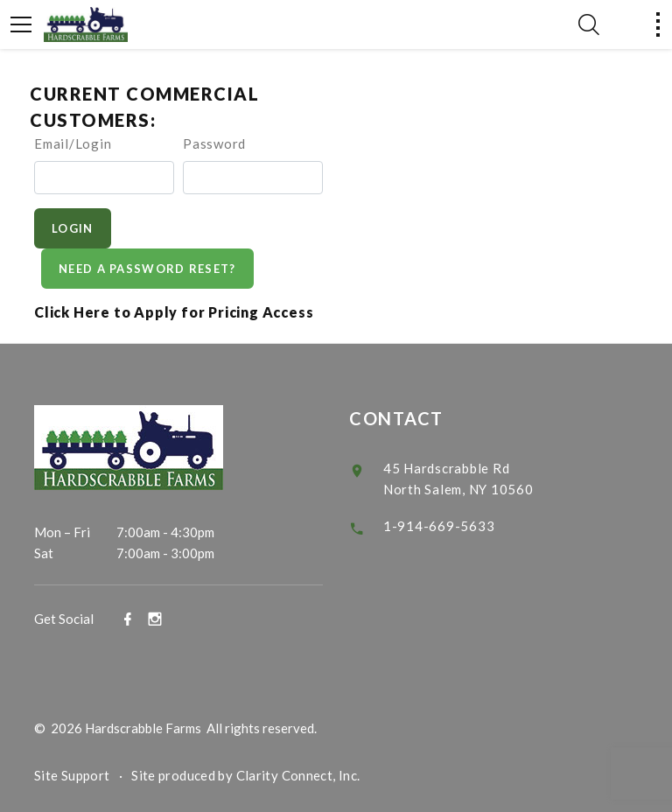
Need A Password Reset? (147, 269)
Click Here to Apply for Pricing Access (174, 312)
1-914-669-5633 (439, 526)
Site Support (72, 775)
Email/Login (73, 143)
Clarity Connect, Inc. (298, 775)
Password (214, 143)
